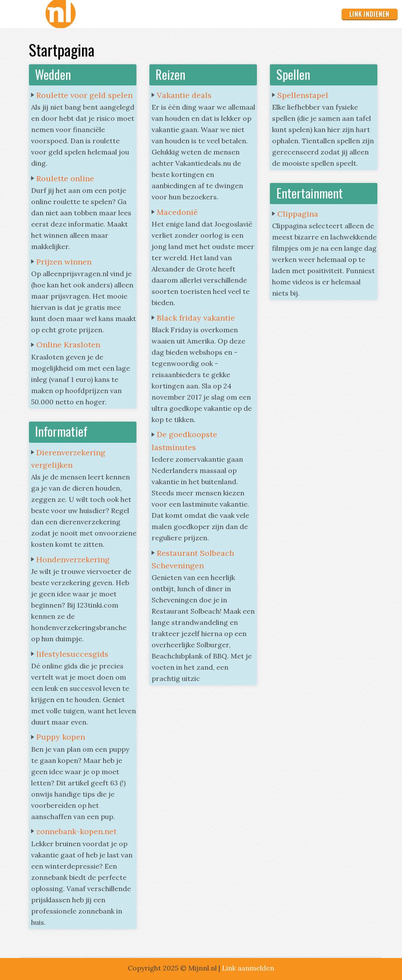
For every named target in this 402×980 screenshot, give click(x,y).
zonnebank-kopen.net (76, 831)
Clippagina (298, 214)
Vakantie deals (184, 95)
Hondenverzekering (73, 559)
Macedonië (177, 212)
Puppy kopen (61, 737)
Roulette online (65, 178)
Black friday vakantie (196, 318)
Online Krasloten (68, 345)
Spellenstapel (303, 95)
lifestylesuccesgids (72, 654)
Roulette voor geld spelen (84, 95)
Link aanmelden (248, 968)
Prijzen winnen (64, 262)
